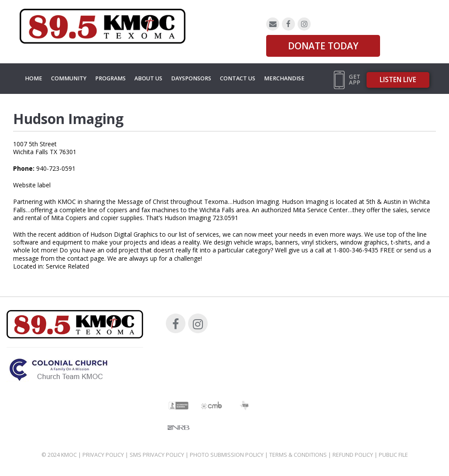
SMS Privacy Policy (157, 455)
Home (34, 78)
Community (69, 78)
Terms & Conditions (298, 455)
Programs (110, 78)
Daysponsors (191, 78)
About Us (148, 78)
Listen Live (398, 80)
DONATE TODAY (323, 46)
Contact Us (238, 78)
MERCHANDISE (284, 78)
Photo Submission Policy (227, 455)
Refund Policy (353, 455)
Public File (393, 455)
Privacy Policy (103, 455)
